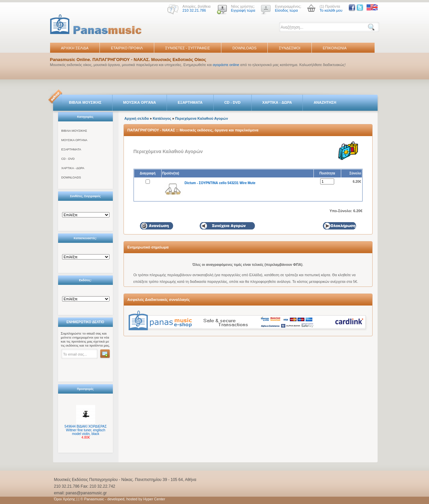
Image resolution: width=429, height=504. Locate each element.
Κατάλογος (162, 118)
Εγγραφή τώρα (243, 10)
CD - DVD (233, 102)
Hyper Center (154, 499)
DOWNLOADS (244, 48)
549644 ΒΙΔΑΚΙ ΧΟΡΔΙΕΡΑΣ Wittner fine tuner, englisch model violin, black (85, 430)
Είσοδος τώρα (286, 10)
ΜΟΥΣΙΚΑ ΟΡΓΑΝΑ (140, 102)
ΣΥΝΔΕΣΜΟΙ (289, 48)
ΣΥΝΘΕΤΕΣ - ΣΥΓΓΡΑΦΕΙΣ (188, 48)
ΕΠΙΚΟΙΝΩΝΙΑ (335, 48)
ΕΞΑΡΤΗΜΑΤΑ (190, 102)
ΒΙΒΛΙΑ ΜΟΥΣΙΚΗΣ (85, 102)
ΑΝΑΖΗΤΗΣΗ (325, 102)
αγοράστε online (226, 65)
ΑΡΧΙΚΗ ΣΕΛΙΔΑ (75, 48)
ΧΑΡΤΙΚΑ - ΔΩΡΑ (277, 102)
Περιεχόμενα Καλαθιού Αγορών (202, 118)
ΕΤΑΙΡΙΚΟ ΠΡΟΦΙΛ (127, 48)
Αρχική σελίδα (137, 118)
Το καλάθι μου (331, 10)
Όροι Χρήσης (65, 499)
